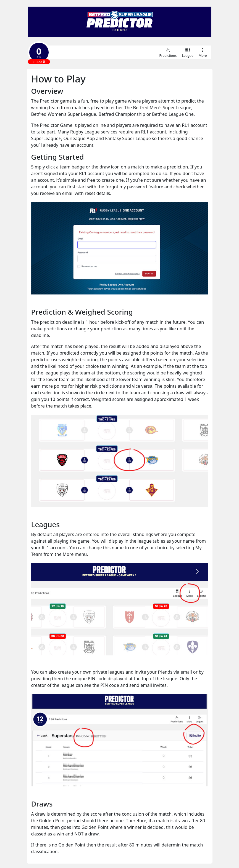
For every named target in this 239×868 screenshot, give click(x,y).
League (187, 52)
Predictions (168, 52)
